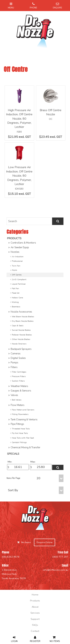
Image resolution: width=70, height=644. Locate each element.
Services (35, 613)
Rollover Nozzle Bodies (22, 335)
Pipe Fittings (17, 424)
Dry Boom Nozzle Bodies (23, 321)
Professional (17, 261)
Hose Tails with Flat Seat (23, 438)
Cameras (16, 354)
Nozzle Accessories (21, 312)
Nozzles (15, 252)
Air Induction (18, 257)
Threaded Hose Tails (21, 429)
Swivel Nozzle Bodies (21, 330)
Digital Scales (18, 358)
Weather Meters (19, 386)
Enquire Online (45, 542)
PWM (14, 270)
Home (35, 595)
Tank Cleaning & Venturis (24, 420)
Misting (15, 302)
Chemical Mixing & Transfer (25, 448)
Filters (14, 367)
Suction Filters (18, 381)
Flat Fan (15, 288)
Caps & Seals (18, 326)
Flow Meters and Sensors (23, 410)
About (35, 607)
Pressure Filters (19, 376)
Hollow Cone (17, 298)
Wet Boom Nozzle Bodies (23, 317)
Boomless (16, 307)
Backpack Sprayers (21, 349)
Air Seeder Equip (20, 247)
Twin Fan (16, 266)
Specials (13, 454)
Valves (14, 395)
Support (35, 619)
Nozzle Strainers (19, 344)
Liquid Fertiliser (19, 284)
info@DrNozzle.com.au (56, 570)
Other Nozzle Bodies (21, 339)
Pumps (14, 363)
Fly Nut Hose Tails (20, 433)
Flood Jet (16, 293)
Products (14, 238)
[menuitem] (35, 595)
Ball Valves (17, 400)
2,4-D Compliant (19, 279)
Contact (35, 631)
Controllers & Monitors (23, 243)
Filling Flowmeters (20, 414)
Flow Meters (18, 405)
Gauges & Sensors (21, 391)
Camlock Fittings (19, 442)
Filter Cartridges (19, 372)
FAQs (35, 625)
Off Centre (17, 275)
